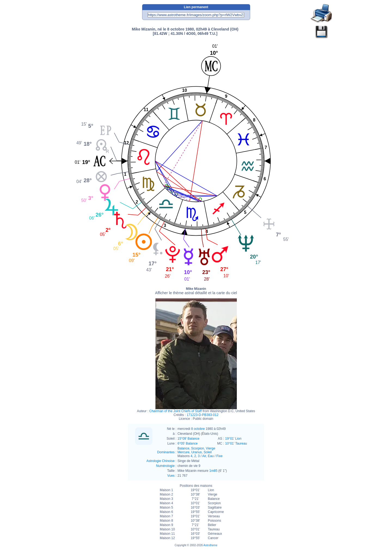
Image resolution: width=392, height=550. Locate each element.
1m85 (213, 471)
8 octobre (198, 429)
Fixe (220, 456)
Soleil (208, 452)
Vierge (210, 448)
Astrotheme (210, 545)
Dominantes (166, 452)
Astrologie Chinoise (160, 461)
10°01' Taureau (236, 443)
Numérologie (165, 466)
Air (204, 456)
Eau (211, 456)
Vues (171, 476)
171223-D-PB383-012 (203, 415)
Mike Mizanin (196, 291)
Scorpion (197, 448)
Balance (183, 448)
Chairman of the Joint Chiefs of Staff (175, 411)
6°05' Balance (188, 443)
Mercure (183, 452)
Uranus (197, 452)
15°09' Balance (188, 439)
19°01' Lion (233, 439)
